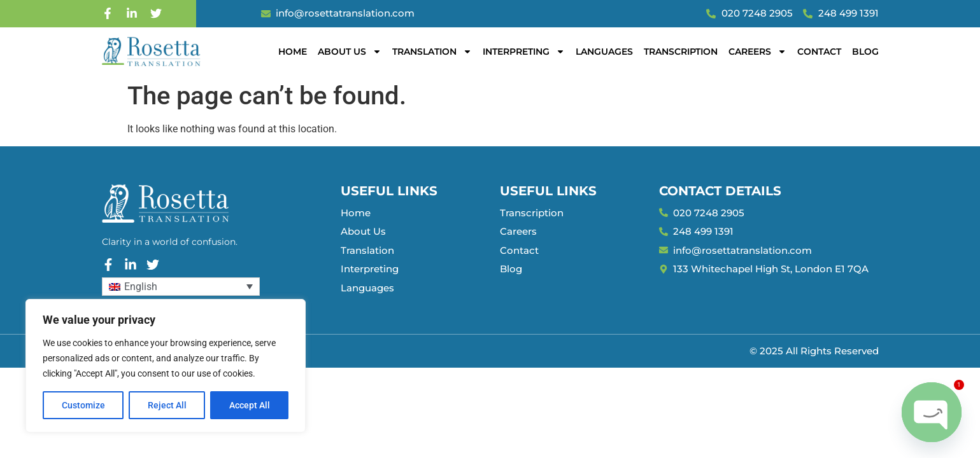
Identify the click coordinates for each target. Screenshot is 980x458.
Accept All (250, 405)
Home (293, 52)
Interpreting (524, 52)
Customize (83, 405)
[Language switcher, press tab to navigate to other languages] (181, 287)
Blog (865, 52)
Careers (757, 52)
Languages (604, 52)
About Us (350, 52)
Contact (819, 52)
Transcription (681, 52)
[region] (166, 366)
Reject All (167, 405)
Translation (432, 52)
